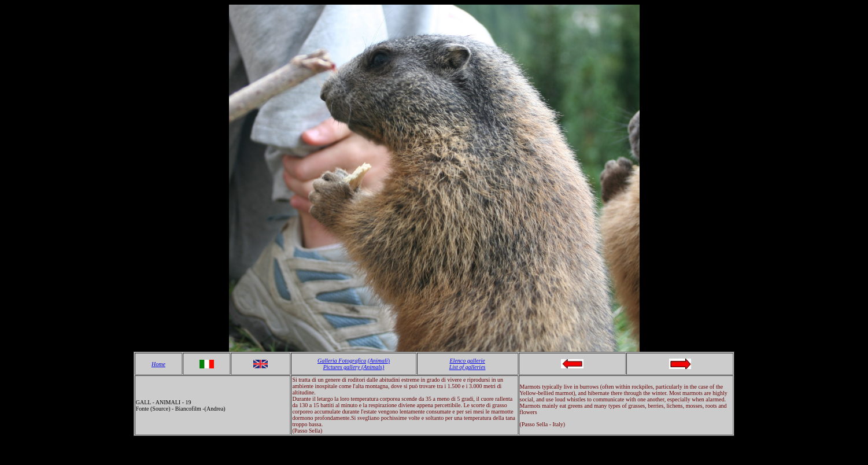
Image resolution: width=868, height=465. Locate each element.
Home (158, 364)
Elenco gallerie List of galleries (468, 364)
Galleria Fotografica (342, 361)
